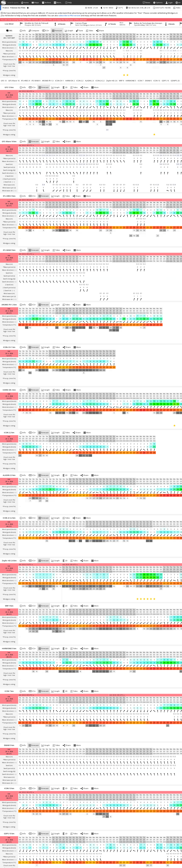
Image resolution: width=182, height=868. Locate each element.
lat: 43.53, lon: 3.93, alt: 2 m (138, 8)
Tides (177, 8)
